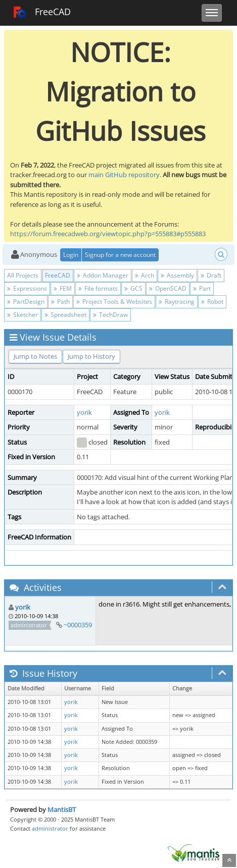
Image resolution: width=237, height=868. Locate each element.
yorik (84, 412)
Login (71, 255)
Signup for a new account (120, 255)
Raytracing (177, 302)
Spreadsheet (65, 315)
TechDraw (110, 315)
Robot (212, 302)
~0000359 (78, 625)
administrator (50, 828)
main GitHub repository (124, 175)
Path (60, 302)
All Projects (23, 275)
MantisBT (62, 809)
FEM (63, 288)
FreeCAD (42, 13)
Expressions (27, 288)
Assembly (177, 275)
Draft (211, 275)
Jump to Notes (35, 356)
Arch (145, 275)
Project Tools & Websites (114, 302)
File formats (98, 288)
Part (202, 288)
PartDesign (26, 302)
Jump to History (91, 356)
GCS (133, 288)
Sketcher (22, 315)
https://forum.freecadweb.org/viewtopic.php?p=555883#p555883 (108, 234)
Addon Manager (103, 275)
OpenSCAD (168, 288)
